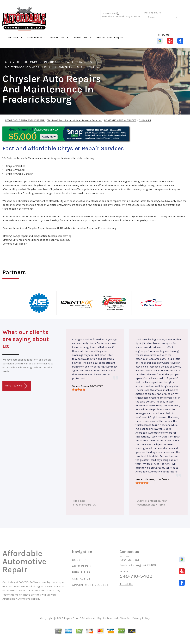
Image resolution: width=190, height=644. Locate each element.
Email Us (126, 584)
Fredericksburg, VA (84, 505)
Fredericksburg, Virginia (151, 505)
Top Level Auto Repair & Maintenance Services (74, 120)
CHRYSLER (91, 67)
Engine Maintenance (148, 501)
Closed (152, 17)
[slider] (79, 390)
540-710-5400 (109, 13)
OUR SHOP (13, 37)
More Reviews (16, 386)
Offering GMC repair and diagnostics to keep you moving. (36, 240)
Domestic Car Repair (15, 244)
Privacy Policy (141, 618)
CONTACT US (80, 37)
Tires (76, 501)
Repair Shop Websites (78, 618)
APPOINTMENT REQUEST (110, 37)
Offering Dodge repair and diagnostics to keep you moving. (37, 236)
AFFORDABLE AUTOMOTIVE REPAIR (29, 62)
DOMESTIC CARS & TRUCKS (60, 67)
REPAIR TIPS (57, 37)
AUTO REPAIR (34, 37)
